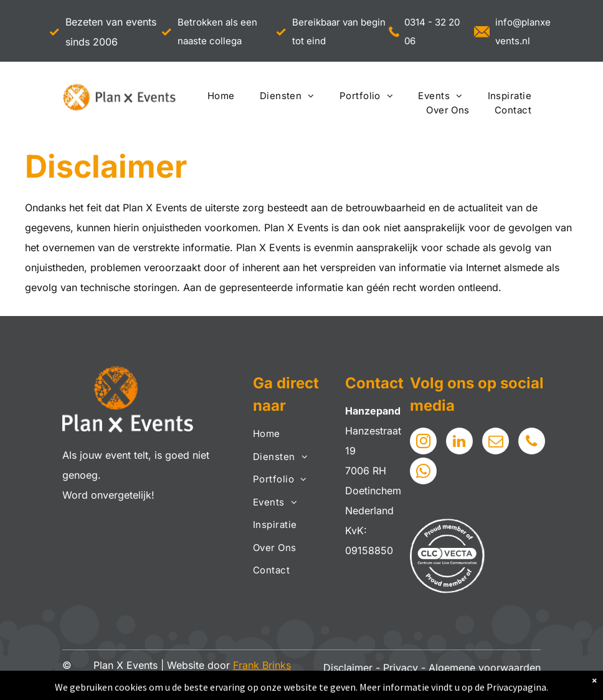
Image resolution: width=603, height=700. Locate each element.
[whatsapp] (423, 472)
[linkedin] (459, 443)
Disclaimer (348, 668)
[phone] (532, 443)
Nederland (369, 511)
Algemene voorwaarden (485, 668)
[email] (496, 443)
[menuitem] (221, 96)
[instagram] (423, 443)
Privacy (401, 668)
